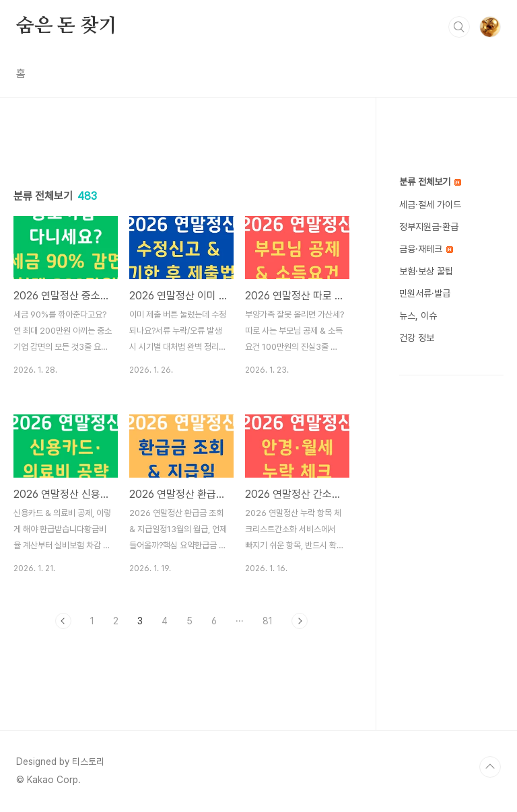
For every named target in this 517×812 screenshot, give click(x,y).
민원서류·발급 (425, 293)
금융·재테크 (426, 249)
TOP (490, 767)
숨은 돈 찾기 (67, 26)
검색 (459, 27)
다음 (300, 621)
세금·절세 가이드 (430, 205)
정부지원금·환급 (429, 227)
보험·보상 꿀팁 (426, 271)
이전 (63, 621)
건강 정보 (417, 338)
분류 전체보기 (430, 182)
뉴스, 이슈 (418, 316)
